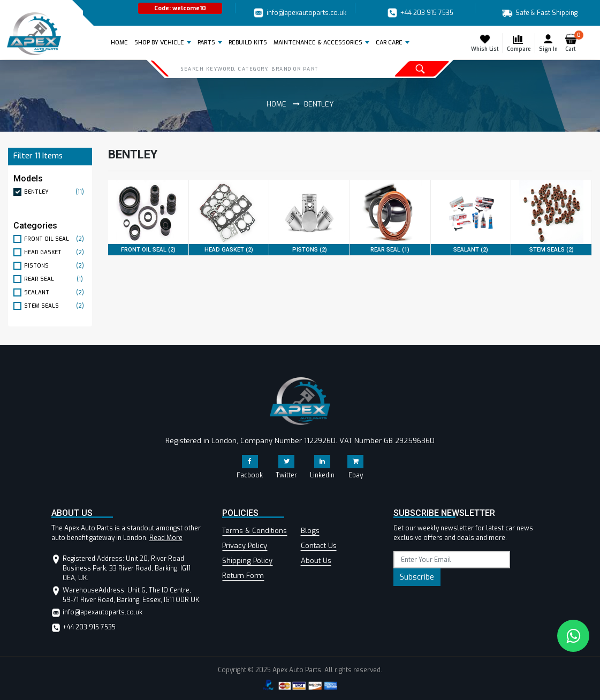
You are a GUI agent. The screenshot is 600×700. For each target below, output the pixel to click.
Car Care (389, 43)
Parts (206, 43)
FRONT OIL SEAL (55, 239)
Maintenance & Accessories (318, 43)
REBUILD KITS (248, 43)
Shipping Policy (247, 561)
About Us (316, 561)
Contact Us (319, 546)
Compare (519, 43)
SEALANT (55, 292)
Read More (166, 538)
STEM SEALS (55, 306)
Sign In (548, 43)
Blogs (310, 531)
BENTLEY (55, 192)
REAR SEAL (55, 279)
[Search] (266, 69)
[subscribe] (451, 560)
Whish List (485, 43)
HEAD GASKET (55, 252)
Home (121, 42)
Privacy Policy (245, 546)
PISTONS (55, 266)
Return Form (243, 576)
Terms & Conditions (255, 531)
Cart (573, 43)
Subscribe (417, 577)
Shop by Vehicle (159, 43)
